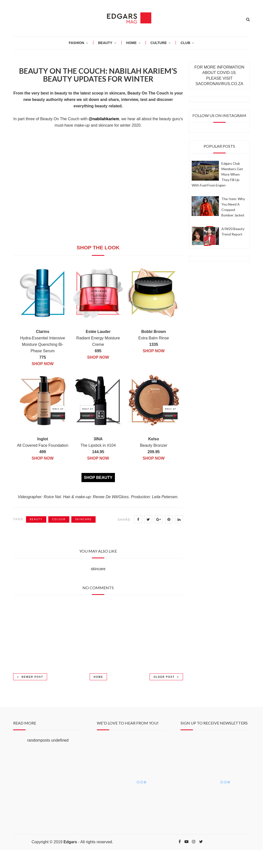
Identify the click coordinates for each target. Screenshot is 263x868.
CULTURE (159, 43)
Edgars (70, 842)
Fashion (77, 43)
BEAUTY (105, 43)
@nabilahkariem (104, 119)
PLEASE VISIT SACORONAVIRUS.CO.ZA (219, 81)
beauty (36, 519)
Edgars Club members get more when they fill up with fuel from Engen (217, 174)
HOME (131, 43)
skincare (83, 519)
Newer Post (30, 677)
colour (59, 519)
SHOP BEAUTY (98, 478)
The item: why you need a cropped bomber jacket (233, 207)
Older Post (166, 677)
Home (98, 677)
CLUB (185, 43)
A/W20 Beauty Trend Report (233, 231)
